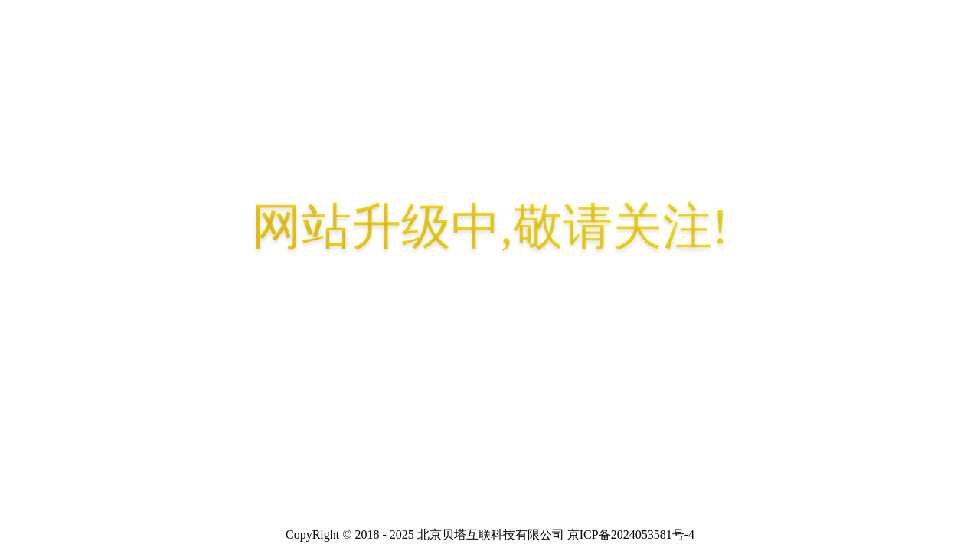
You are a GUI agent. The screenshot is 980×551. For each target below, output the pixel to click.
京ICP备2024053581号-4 (631, 535)
